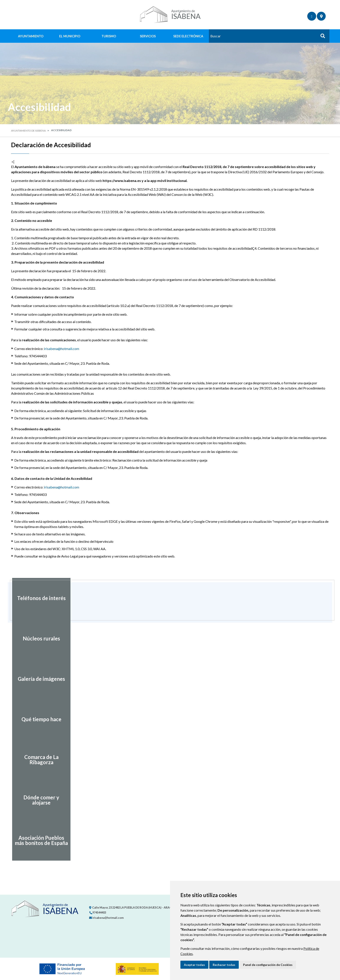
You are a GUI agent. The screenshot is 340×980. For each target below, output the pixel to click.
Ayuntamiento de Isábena (28, 131)
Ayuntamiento (31, 36)
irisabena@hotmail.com (62, 349)
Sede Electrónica (188, 36)
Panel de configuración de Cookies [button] (268, 965)
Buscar (321, 37)
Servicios (148, 36)
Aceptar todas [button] (194, 965)
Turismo (109, 36)
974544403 (98, 912)
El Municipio (70, 36)
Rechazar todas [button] (224, 965)
